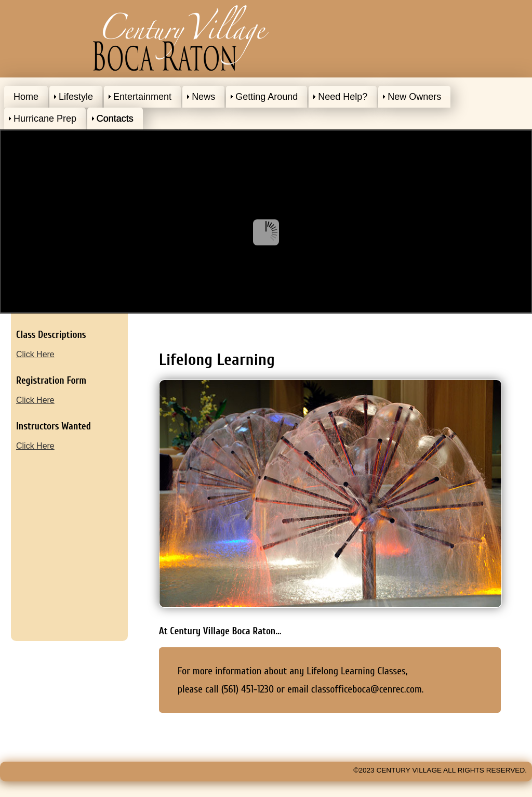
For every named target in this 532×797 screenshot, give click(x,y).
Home (26, 97)
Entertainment (142, 97)
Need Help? (343, 97)
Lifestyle (76, 97)
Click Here (35, 354)
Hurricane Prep (45, 119)
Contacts (115, 119)
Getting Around (267, 97)
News (203, 97)
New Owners (414, 97)
